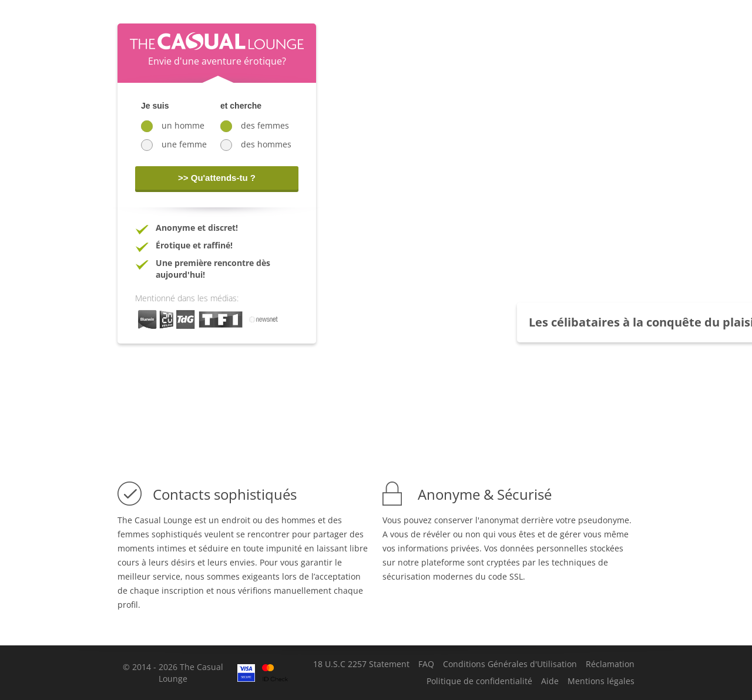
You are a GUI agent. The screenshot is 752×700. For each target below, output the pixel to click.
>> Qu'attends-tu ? (217, 178)
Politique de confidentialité (479, 681)
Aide (550, 681)
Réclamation (610, 664)
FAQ (426, 664)
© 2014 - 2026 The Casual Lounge (173, 673)
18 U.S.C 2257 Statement (361, 664)
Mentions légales (601, 681)
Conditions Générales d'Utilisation (510, 664)
